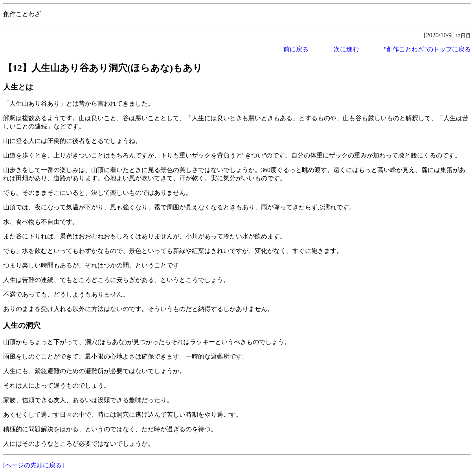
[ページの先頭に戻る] (34, 465)
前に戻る (296, 49)
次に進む (346, 49)
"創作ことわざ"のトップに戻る (427, 49)
